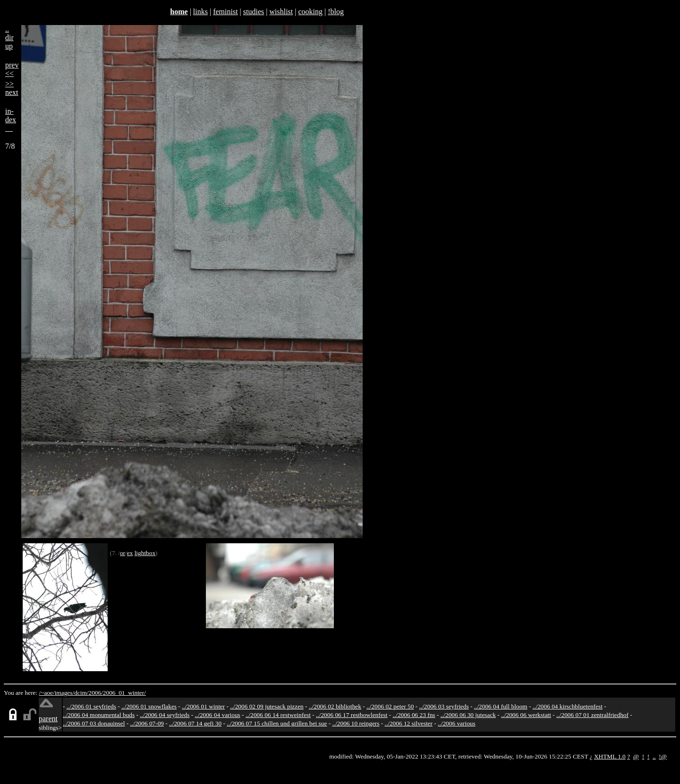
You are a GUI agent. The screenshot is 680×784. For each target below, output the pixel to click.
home (179, 12)
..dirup (9, 38)
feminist (225, 12)
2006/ (95, 693)
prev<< (12, 69)
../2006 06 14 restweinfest (278, 715)
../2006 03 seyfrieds (444, 706)
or (123, 553)
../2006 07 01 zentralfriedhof (592, 715)
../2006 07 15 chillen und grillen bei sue (277, 723)
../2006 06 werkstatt (526, 715)
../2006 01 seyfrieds (91, 706)
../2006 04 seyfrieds (165, 715)
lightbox (145, 553)
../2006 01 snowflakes (149, 706)
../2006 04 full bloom (501, 706)
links (200, 12)
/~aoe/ (47, 693)
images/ (64, 693)
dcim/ (81, 693)
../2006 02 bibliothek (335, 706)
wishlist (281, 12)
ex (130, 553)
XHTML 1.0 (610, 756)
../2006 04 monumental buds (99, 715)
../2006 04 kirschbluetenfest (568, 706)
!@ (663, 756)
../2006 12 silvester (409, 723)
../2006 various (457, 723)
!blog (336, 12)
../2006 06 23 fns (414, 715)
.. (654, 756)
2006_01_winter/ (124, 693)
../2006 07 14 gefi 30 (195, 723)
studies (254, 12)
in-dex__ (11, 120)
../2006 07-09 (147, 723)
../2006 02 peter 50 (390, 706)
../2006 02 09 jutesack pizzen (267, 706)
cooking (310, 12)
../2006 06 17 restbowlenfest (352, 715)
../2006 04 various (218, 715)
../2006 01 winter (203, 706)
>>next (12, 88)
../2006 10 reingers (356, 723)
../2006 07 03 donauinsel (94, 723)
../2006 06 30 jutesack (468, 715)
